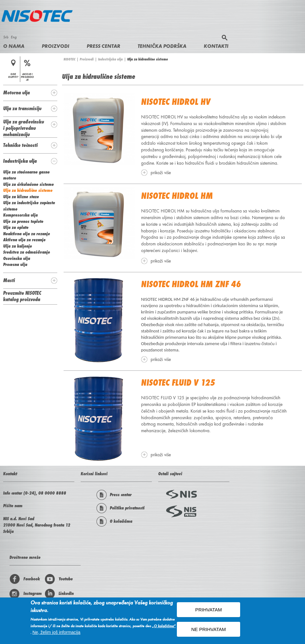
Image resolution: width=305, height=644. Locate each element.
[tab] (30, 93)
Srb (6, 37)
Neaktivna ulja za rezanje (27, 234)
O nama (14, 46)
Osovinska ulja (17, 258)
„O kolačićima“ (164, 627)
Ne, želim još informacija (56, 633)
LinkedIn (59, 594)
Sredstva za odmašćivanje (27, 252)
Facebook (25, 579)
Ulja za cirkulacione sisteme (28, 184)
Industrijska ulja (110, 59)
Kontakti (216, 46)
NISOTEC (69, 59)
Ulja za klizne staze (21, 197)
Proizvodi (56, 46)
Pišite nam (13, 506)
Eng (14, 37)
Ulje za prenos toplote (23, 221)
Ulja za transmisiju (22, 108)
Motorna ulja (16, 92)
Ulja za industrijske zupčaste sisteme (29, 206)
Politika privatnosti (121, 508)
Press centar (103, 46)
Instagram (26, 594)
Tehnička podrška (162, 46)
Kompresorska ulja (20, 215)
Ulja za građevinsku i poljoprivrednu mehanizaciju (24, 128)
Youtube (59, 579)
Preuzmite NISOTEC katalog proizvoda (22, 296)
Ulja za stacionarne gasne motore (26, 175)
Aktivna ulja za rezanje (24, 240)
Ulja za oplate (16, 227)
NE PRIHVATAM (209, 630)
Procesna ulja (15, 264)
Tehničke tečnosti (20, 145)
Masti (9, 280)
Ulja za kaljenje (18, 246)
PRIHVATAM (209, 611)
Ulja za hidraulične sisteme (28, 190)
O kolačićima (114, 521)
